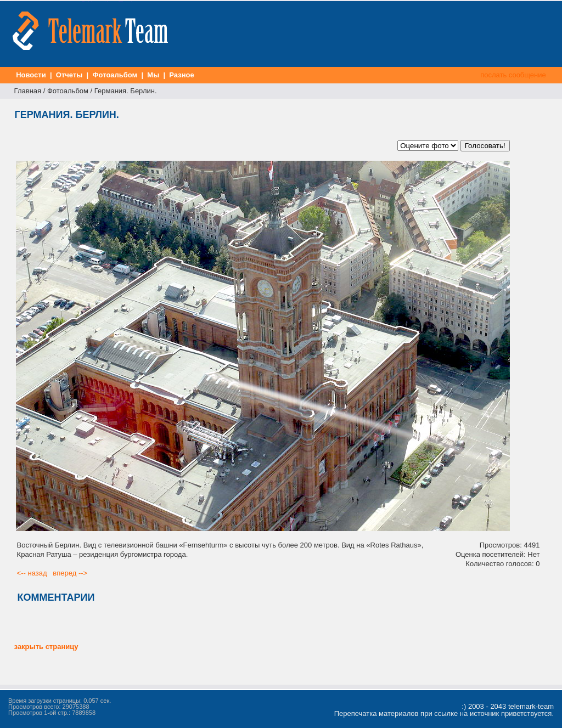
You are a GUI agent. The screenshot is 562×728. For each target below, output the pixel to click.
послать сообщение (513, 75)
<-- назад (32, 573)
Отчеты (69, 75)
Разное (182, 75)
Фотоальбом (115, 75)
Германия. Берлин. (126, 91)
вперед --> (70, 573)
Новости (31, 75)
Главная (28, 91)
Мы (153, 75)
